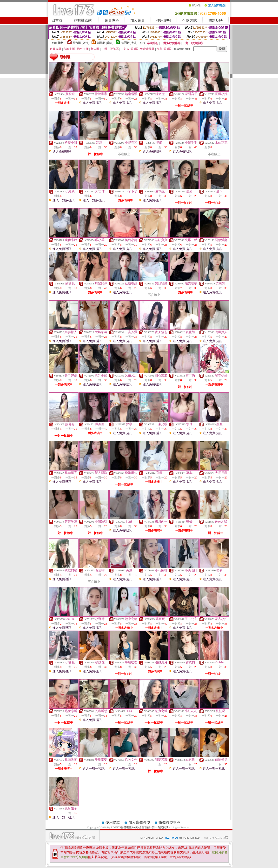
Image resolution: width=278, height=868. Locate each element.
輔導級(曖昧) (105, 43)
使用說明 (164, 20)
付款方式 (190, 20)
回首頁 (57, 20)
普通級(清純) (129, 43)
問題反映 (216, 20)
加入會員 (138, 20)
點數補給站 (83, 20)
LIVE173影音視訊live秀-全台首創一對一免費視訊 (139, 827)
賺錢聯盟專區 (169, 822)
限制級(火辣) (81, 43)
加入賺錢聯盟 (139, 822)
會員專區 (112, 20)
